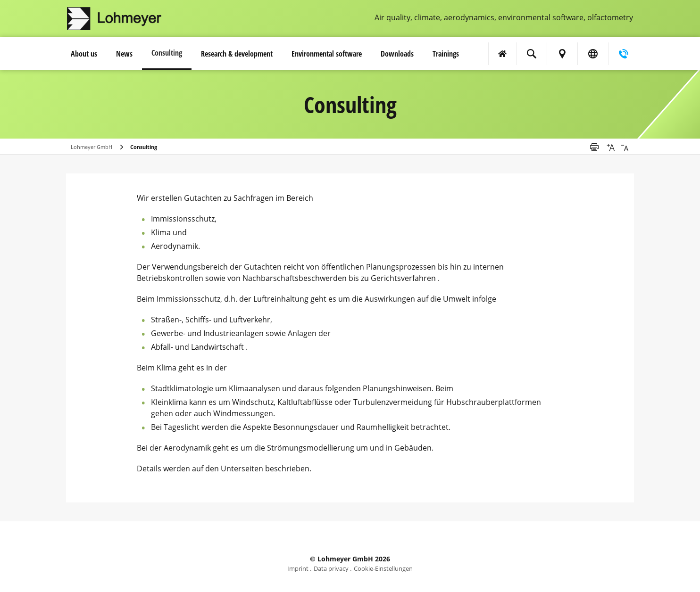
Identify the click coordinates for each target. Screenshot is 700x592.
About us (84, 54)
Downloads (397, 54)
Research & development (237, 54)
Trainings (446, 54)
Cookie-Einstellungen (383, 568)
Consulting (167, 53)
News (124, 54)
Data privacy (331, 568)
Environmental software (327, 54)
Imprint (298, 568)
